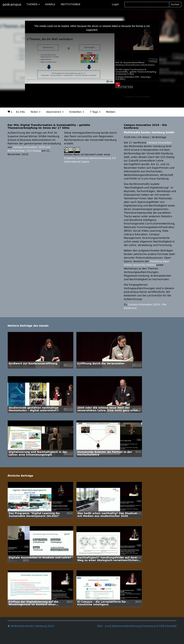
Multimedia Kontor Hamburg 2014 (32, 626)
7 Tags (95, 112)
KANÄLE (50, 4)
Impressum (149, 626)
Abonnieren (55, 112)
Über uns (103, 626)
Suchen (175, 4)
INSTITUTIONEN (70, 4)
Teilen (35, 112)
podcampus (12, 4)
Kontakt (172, 626)
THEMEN (33, 4)
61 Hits (20, 112)
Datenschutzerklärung (126, 626)
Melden (111, 112)
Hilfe (162, 626)
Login (115, 4)
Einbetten (77, 112)
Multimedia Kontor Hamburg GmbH (149, 132)
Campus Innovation (159, 143)
